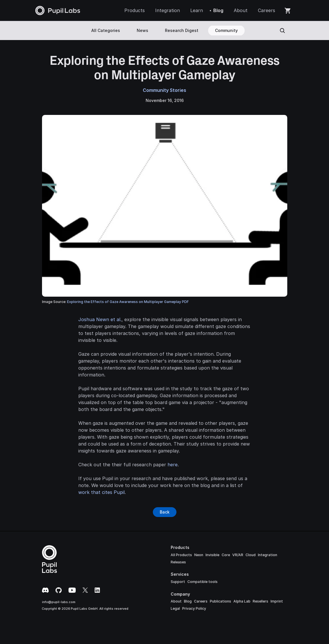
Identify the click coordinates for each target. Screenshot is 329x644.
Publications (220, 601)
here (173, 465)
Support (178, 582)
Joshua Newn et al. (100, 319)
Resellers (260, 601)
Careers (201, 601)
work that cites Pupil (101, 492)
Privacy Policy (194, 608)
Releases (178, 562)
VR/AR (238, 555)
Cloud (251, 555)
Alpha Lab (242, 601)
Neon (199, 555)
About (176, 601)
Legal (175, 608)
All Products (181, 555)
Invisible (212, 555)
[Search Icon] (282, 31)
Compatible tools (202, 582)
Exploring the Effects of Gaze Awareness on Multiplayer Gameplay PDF (128, 302)
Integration (268, 555)
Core (226, 555)
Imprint (277, 601)
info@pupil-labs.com (59, 602)
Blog (188, 601)
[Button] (165, 512)
